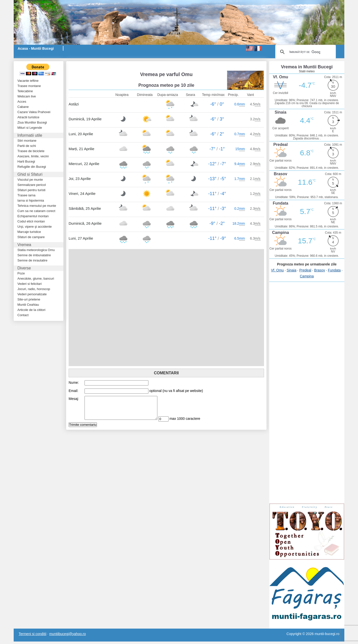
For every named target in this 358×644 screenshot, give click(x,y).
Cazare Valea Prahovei (34, 112)
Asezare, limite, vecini (33, 156)
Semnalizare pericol (32, 185)
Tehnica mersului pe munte (37, 206)
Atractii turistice (28, 117)
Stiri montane (27, 141)
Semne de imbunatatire (34, 255)
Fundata (334, 270)
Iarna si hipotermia (31, 200)
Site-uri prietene (29, 299)
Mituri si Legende (30, 128)
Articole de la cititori (31, 310)
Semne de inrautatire (32, 260)
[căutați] (305, 52)
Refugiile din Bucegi (32, 167)
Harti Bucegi (26, 161)
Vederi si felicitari (30, 284)
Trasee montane (29, 86)
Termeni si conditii (32, 634)
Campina (307, 276)
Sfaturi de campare (31, 237)
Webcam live (27, 96)
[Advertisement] (127, 64)
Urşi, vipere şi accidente (35, 227)
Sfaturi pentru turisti (31, 190)
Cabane (23, 107)
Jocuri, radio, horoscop (34, 289)
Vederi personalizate (32, 294)
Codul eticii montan (31, 221)
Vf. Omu (277, 270)
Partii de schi (27, 146)
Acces (22, 102)
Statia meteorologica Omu (36, 250)
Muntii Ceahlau (28, 305)
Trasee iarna (26, 195)
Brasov (320, 270)
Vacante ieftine (28, 81)
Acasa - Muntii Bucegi (36, 48)
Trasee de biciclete (31, 151)
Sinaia (291, 270)
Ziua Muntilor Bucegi (32, 122)
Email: (73, 391)
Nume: (74, 383)
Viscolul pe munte (30, 180)
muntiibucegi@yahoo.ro (67, 634)
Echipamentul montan (33, 216)
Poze (21, 273)
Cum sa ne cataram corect (36, 211)
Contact (23, 315)
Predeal (305, 270)
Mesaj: (74, 399)
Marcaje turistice (29, 232)
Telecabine (25, 91)
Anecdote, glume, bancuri (36, 279)
